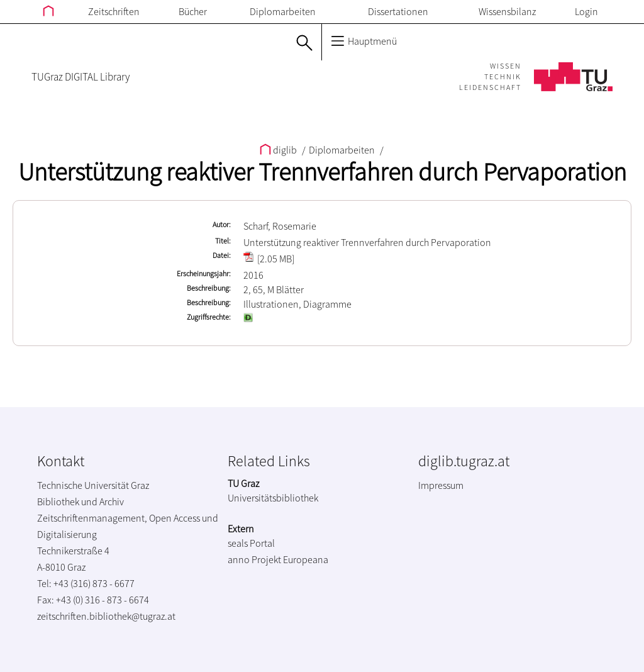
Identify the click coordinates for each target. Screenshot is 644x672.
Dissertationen (398, 11)
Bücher (193, 11)
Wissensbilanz (507, 11)
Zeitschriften (114, 11)
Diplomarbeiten (283, 11)
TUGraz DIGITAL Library (80, 77)
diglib (279, 150)
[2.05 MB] (269, 259)
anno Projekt (254, 559)
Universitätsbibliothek (273, 498)
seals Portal (251, 543)
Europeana (306, 559)
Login (586, 11)
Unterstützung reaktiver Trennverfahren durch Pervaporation (322, 172)
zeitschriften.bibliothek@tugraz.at (106, 616)
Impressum (441, 485)
